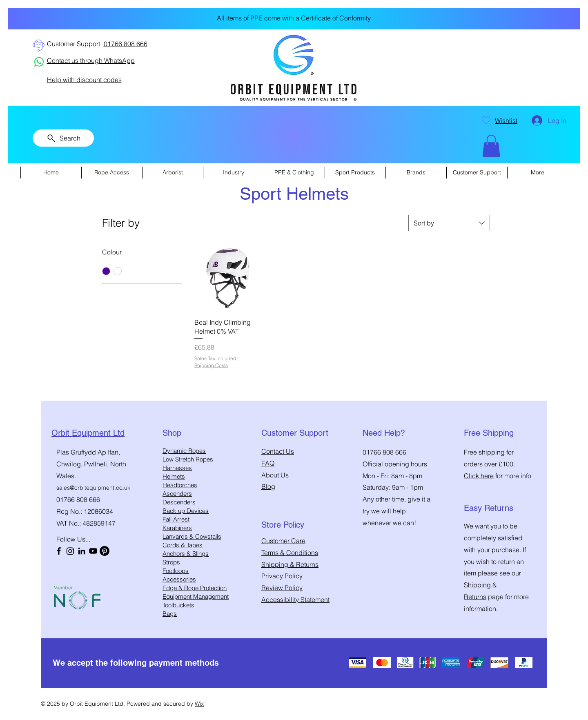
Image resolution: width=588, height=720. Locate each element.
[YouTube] (93, 551)
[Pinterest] (105, 551)
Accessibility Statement (295, 600)
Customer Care (283, 541)
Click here (479, 476)
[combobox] (449, 223)
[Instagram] (70, 551)
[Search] (63, 138)
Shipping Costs (211, 365)
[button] (491, 146)
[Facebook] (59, 551)
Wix (199, 704)
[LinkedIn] (82, 551)
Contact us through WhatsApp (91, 60)
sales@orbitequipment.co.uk (93, 488)
